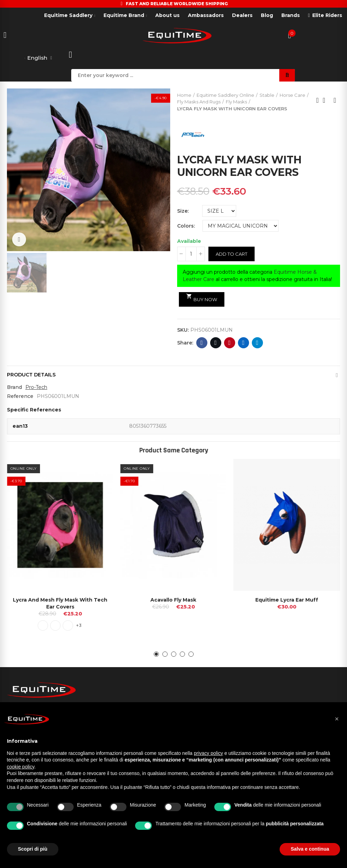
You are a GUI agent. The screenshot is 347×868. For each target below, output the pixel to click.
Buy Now (202, 298)
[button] (156, 654)
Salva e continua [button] (310, 849)
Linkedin (243, 343)
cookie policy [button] (21, 767)
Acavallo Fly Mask (173, 599)
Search (287, 75)
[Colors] (241, 226)
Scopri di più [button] (33, 849)
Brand (14, 388)
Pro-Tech (36, 388)
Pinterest (229, 343)
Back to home (326, 101)
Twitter (216, 343)
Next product (335, 101)
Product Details (31, 375)
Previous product (317, 101)
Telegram (257, 343)
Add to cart (232, 254)
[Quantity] (191, 254)
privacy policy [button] (208, 753)
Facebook (202, 343)
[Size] (219, 211)
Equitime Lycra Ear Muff (287, 599)
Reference (20, 397)
